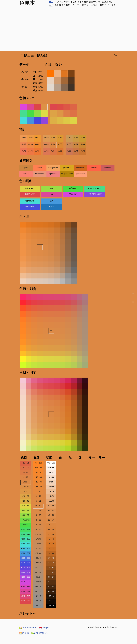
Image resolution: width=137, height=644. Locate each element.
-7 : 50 (51, 544)
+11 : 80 (38, 487)
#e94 (31, 137)
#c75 (69, 151)
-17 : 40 (51, 558)
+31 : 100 (38, 463)
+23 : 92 (38, 472)
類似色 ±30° (30, 188)
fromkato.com (28, 628)
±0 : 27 (26, 482)
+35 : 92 (51, 472)
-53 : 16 (38, 586)
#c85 (69, 144)
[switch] (51, 2)
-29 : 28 (51, 572)
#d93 (60, 137)
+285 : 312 (26, 586)
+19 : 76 (51, 491)
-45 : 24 (38, 577)
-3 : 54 (51, 534)
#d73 (60, 151)
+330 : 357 (26, 601)
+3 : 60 (51, 510)
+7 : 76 (38, 491)
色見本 (24, 633)
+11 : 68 (51, 501)
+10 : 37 (26, 496)
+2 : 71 (38, 501)
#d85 (46, 144)
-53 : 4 (51, 601)
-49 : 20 (38, 582)
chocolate (80, 168)
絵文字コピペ (39, 633)
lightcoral (53, 174)
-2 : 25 (26, 477)
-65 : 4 (38, 601)
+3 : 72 (38, 496)
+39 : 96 (51, 468)
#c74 (76, 151)
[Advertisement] (69, 30)
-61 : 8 (38, 596)
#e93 (37, 137)
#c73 (83, 151)
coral (40, 168)
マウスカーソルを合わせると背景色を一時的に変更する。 (84, 2)
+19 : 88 (38, 477)
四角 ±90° (73, 188)
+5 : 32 (26, 491)
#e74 (31, 151)
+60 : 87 (26, 515)
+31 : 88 (51, 477)
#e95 (24, 137)
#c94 (76, 137)
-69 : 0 (38, 606)
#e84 (31, 144)
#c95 (69, 137)
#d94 (53, 137)
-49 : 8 (51, 596)
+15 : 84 (38, 482)
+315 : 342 (26, 596)
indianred (108, 168)
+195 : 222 (26, 558)
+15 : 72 (51, 496)
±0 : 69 (38, 506)
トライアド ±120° (95, 188)
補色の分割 (30, 201)
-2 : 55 (51, 529)
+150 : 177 (26, 544)
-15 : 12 (26, 463)
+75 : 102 (26, 520)
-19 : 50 (38, 544)
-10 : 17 (26, 468)
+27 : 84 (51, 482)
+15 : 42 (26, 501)
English (45, 628)
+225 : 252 (26, 567)
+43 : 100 (51, 463)
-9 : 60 (38, 529)
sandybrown (53, 168)
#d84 (53, 144)
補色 (52, 201)
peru (26, 168)
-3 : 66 (38, 520)
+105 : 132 (26, 529)
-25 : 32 (51, 567)
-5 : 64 (38, 525)
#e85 (24, 144)
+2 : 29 (26, 487)
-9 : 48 (51, 549)
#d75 (46, 151)
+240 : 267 (26, 572)
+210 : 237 (26, 563)
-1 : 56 (51, 525)
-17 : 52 (38, 539)
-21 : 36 (51, 563)
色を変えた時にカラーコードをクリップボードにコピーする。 (86, 5)
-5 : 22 (26, 472)
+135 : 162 (26, 539)
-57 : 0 (51, 606)
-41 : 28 (38, 572)
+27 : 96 (38, 468)
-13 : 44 (51, 553)
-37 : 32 (38, 567)
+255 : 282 (26, 577)
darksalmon (40, 174)
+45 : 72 (26, 510)
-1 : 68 (38, 510)
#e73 (37, 151)
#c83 (83, 144)
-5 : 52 (51, 539)
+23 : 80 (51, 487)
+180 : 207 (26, 553)
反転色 (51, 207)
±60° (51, 188)
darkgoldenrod (67, 174)
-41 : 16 (51, 586)
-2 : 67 (38, 515)
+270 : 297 (26, 582)
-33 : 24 (51, 577)
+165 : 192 (26, 549)
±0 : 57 (51, 520)
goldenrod (67, 168)
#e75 (24, 151)
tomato (94, 168)
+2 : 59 (51, 515)
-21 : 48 (38, 549)
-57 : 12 (38, 591)
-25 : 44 (38, 553)
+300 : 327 (26, 591)
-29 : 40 (38, 558)
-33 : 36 (38, 563)
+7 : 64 (51, 506)
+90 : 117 (26, 525)
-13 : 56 (38, 534)
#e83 (37, 144)
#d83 (60, 144)
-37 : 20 (51, 582)
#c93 (83, 137)
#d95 (46, 137)
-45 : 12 (51, 591)
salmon (26, 174)
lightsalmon (80, 174)
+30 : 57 (26, 506)
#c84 (76, 144)
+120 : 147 (26, 534)
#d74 (53, 151)
